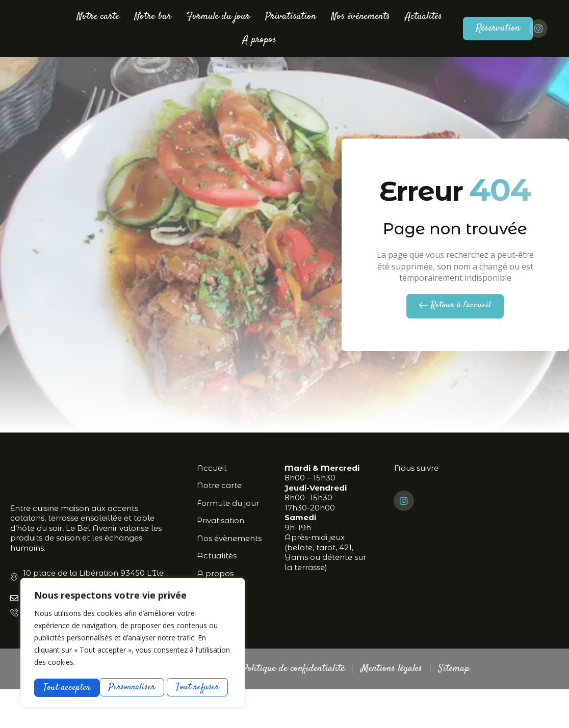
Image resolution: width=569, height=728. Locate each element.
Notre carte (98, 17)
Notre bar (153, 17)
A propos (260, 40)
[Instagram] (404, 540)
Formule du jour (218, 17)
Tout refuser (133, 687)
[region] (133, 643)
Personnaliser (67, 687)
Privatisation (291, 17)
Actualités (424, 17)
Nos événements (361, 17)
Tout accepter (199, 687)
